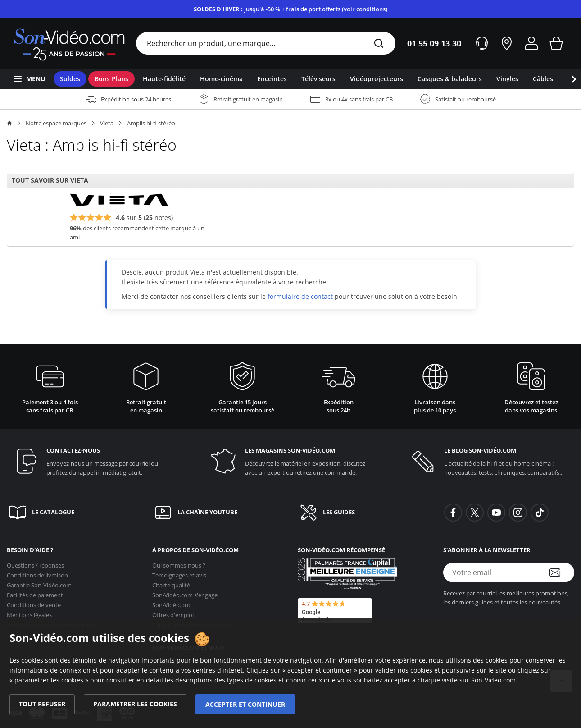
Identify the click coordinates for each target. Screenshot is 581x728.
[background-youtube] (496, 513)
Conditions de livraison (37, 572)
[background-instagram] (518, 513)
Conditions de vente (34, 602)
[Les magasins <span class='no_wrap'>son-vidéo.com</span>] (290, 461)
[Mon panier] (556, 43)
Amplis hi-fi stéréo (151, 123)
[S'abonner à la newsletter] (561, 572)
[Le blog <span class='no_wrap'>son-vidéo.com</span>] (489, 461)
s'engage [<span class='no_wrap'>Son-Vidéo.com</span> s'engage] (185, 592)
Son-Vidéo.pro (171, 602)
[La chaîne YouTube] (218, 513)
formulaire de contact (300, 296)
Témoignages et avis (179, 572)
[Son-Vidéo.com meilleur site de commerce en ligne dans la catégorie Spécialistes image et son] (347, 574)
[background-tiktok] (540, 513)
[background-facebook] (453, 513)
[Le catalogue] (72, 513)
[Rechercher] (379, 44)
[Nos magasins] (507, 43)
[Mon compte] (531, 43)
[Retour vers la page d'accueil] (69, 43)
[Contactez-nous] (92, 461)
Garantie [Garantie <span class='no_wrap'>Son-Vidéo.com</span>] (39, 582)
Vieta (107, 123)
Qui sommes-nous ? (179, 563)
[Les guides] (363, 513)
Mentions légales (29, 612)
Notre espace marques (56, 123)
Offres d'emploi (173, 612)
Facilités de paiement (35, 592)
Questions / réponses (35, 563)
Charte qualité (171, 582)
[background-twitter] (475, 513)
